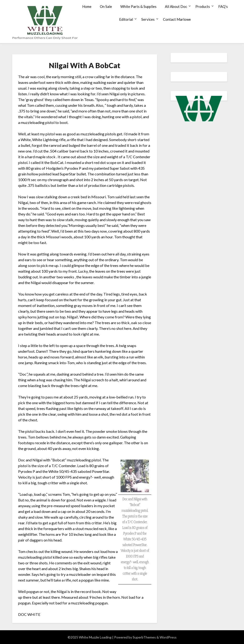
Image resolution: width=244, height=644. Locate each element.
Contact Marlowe (177, 19)
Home (87, 6)
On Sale (106, 6)
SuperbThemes (144, 637)
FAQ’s (223, 6)
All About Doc (176, 6)
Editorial (126, 19)
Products (203, 6)
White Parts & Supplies (138, 6)
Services (148, 19)
